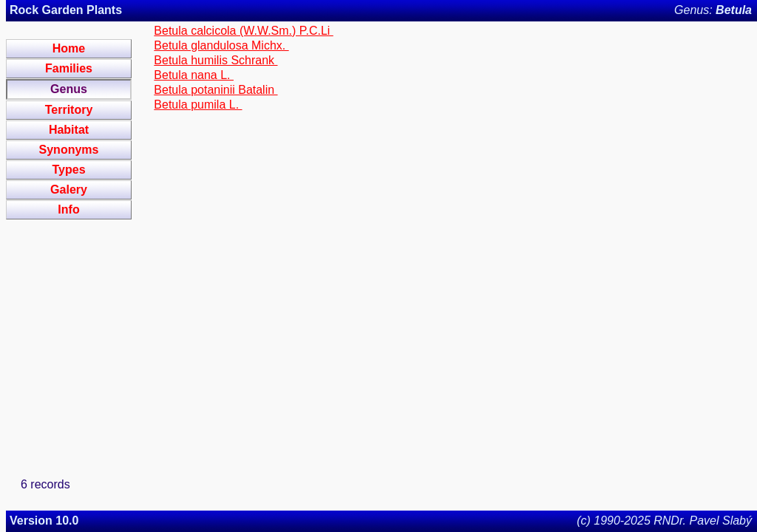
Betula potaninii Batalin (215, 90)
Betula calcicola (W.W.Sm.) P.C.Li (243, 31)
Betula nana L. (194, 75)
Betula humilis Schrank (215, 60)
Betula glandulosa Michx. (221, 45)
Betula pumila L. (198, 105)
